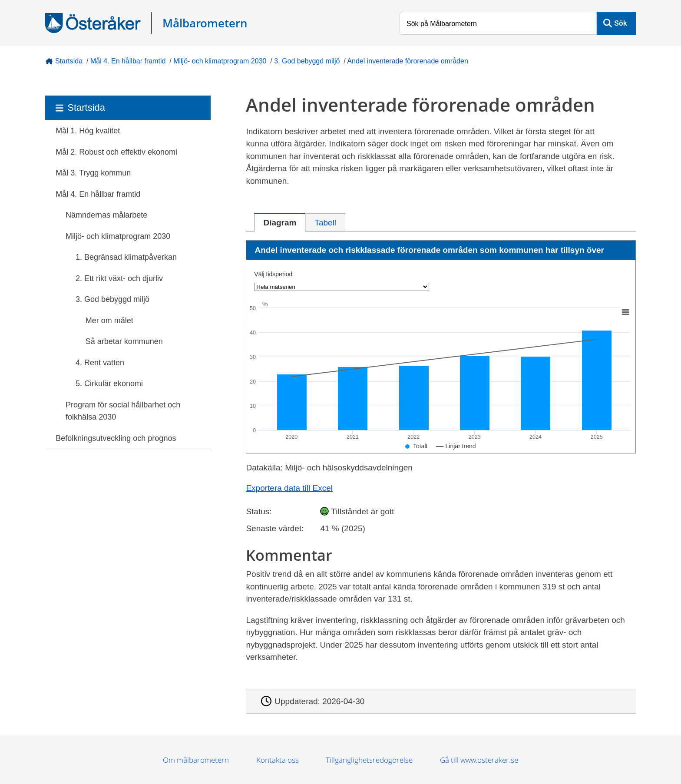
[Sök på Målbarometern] (498, 23)
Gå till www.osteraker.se (479, 760)
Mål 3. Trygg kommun (93, 173)
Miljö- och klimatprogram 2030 (220, 61)
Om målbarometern (196, 760)
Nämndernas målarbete (106, 215)
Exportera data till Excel (289, 488)
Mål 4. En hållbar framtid (128, 61)
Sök (620, 23)
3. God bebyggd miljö (307, 61)
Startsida (69, 61)
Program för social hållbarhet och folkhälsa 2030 (123, 411)
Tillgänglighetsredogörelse (369, 760)
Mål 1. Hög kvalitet (88, 131)
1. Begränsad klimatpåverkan (126, 257)
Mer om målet (109, 321)
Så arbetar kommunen (124, 341)
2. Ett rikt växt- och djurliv (119, 278)
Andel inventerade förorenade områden (407, 61)
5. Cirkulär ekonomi (109, 384)
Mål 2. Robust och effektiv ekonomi (116, 152)
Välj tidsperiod (273, 274)
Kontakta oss (278, 760)
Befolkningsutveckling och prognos (116, 438)
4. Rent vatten (100, 363)
